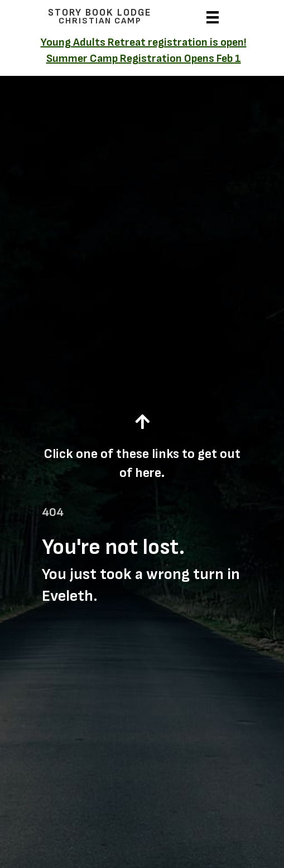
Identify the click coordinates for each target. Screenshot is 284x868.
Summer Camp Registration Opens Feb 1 (144, 59)
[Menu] (213, 16)
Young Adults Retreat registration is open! (144, 42)
